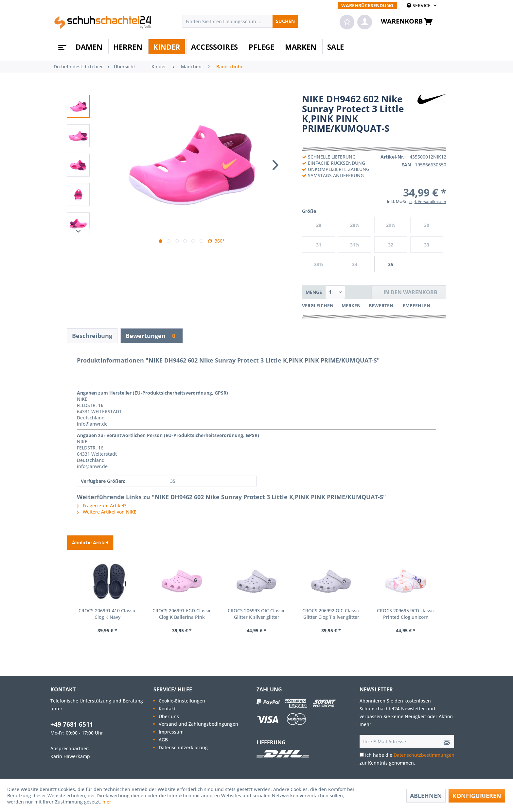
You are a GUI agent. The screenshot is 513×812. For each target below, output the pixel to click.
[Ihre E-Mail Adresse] (398, 741)
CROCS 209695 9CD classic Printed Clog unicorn (406, 614)
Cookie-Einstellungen (182, 701)
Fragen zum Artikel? (102, 506)
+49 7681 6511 (72, 724)
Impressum (171, 732)
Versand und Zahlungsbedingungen (198, 724)
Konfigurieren (477, 796)
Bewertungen (152, 336)
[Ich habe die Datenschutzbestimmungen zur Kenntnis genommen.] (362, 755)
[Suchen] (285, 21)
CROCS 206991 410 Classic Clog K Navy (107, 614)
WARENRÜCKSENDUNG (367, 5)
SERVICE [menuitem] (419, 5)
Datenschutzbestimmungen (424, 755)
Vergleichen (318, 305)
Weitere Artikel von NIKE (107, 512)
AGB (163, 740)
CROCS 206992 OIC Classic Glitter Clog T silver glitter (331, 614)
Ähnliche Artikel (90, 542)
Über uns (169, 716)
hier (107, 802)
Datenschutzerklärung (183, 747)
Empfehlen (416, 305)
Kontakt (167, 709)
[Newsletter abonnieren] (445, 741)
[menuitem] (367, 5)
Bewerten (382, 305)
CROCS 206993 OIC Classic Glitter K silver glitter (256, 614)
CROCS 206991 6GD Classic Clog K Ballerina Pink (182, 614)
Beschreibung (92, 336)
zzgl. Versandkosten (427, 202)
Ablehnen (426, 796)
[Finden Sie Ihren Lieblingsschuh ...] (240, 21)
